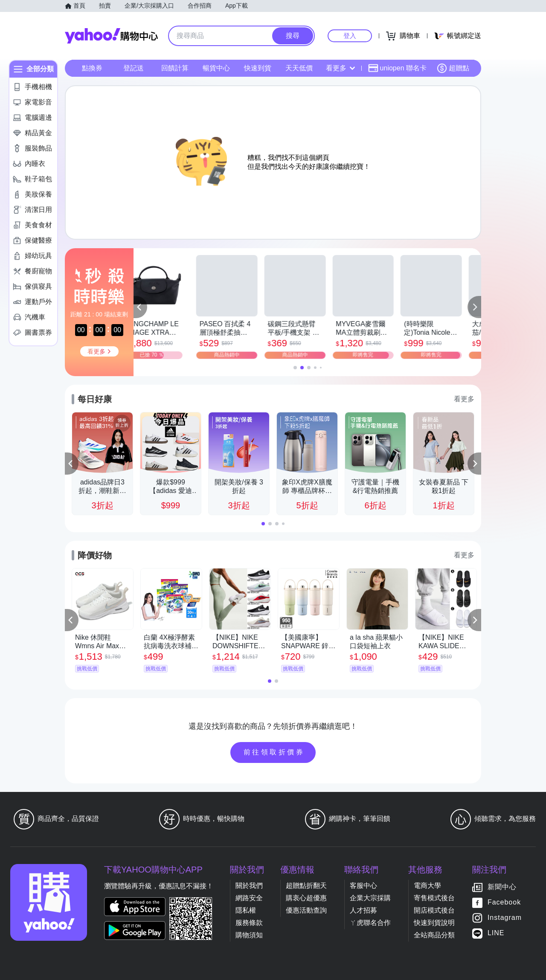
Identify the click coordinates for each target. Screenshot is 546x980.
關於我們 (249, 886)
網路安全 (249, 898)
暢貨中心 (216, 68)
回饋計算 (175, 68)
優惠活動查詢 (306, 910)
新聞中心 (502, 887)
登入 (350, 36)
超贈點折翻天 (306, 886)
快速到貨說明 (434, 923)
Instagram (505, 918)
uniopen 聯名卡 (397, 68)
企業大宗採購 (370, 898)
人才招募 (363, 910)
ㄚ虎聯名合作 (370, 923)
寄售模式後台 (434, 898)
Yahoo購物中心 (111, 36)
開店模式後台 (434, 910)
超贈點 (453, 68)
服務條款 (249, 923)
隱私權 (246, 910)
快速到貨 (258, 68)
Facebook (504, 902)
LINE (496, 933)
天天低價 (299, 68)
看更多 (340, 68)
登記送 (134, 68)
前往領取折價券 (274, 752)
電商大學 (427, 886)
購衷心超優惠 (306, 898)
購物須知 (249, 935)
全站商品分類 (434, 935)
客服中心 (363, 886)
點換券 (92, 68)
